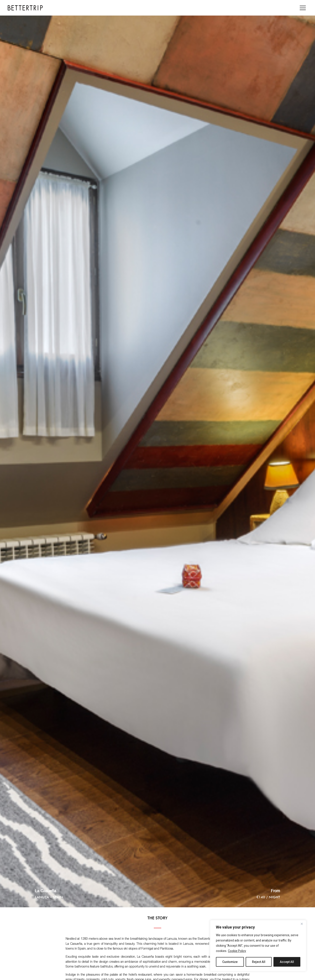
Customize (230, 962)
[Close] (302, 924)
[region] (258, 946)
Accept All (287, 962)
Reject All (259, 962)
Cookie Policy (237, 951)
